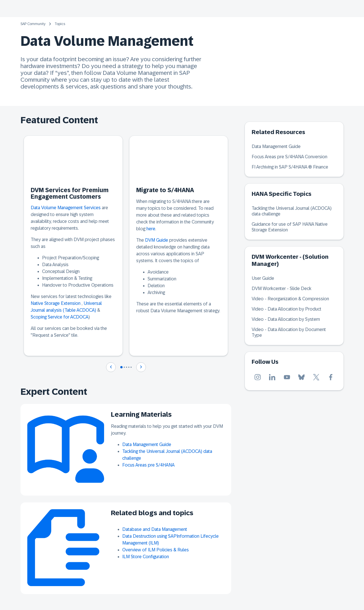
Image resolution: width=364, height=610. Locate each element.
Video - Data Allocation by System (286, 319)
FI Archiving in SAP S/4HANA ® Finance (290, 167)
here (151, 229)
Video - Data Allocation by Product (287, 309)
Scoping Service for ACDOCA (60, 317)
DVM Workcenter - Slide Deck (282, 288)
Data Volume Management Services (66, 208)
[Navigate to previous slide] (111, 367)
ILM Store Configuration (146, 557)
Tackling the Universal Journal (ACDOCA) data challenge (292, 211)
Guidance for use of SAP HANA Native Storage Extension (290, 227)
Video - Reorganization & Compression (290, 299)
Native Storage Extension (56, 303)
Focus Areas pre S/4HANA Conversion (289, 157)
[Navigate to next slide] (141, 367)
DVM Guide (157, 240)
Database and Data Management (155, 529)
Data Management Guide (147, 444)
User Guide (263, 278)
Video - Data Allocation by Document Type (289, 332)
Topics (60, 24)
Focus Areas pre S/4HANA (148, 465)
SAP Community (33, 24)
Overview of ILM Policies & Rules (156, 550)
